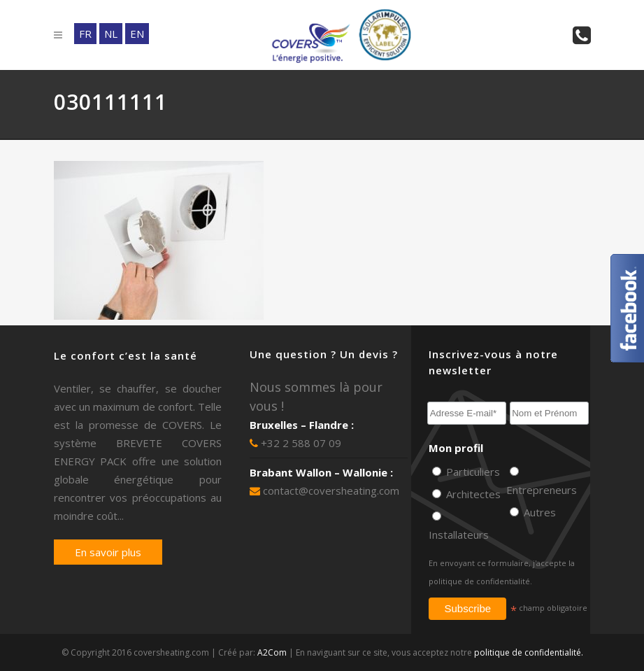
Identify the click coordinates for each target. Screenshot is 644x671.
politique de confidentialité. (480, 581)
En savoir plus (108, 552)
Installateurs (459, 535)
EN (137, 34)
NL (111, 34)
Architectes (472, 494)
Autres (538, 512)
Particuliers (472, 472)
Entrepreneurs (542, 490)
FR (85, 34)
